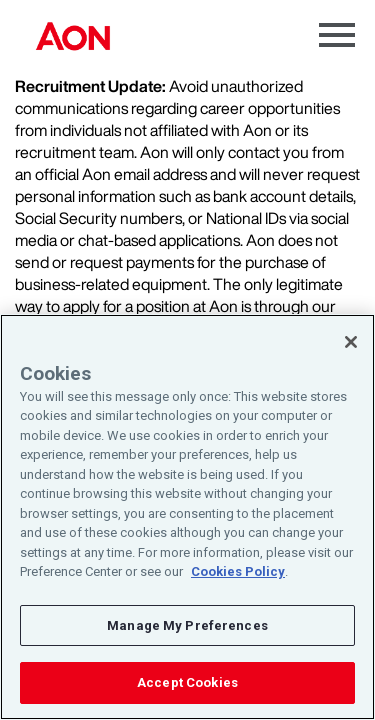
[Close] (351, 342)
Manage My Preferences (187, 625)
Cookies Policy (238, 571)
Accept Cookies (187, 682)
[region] (187, 517)
